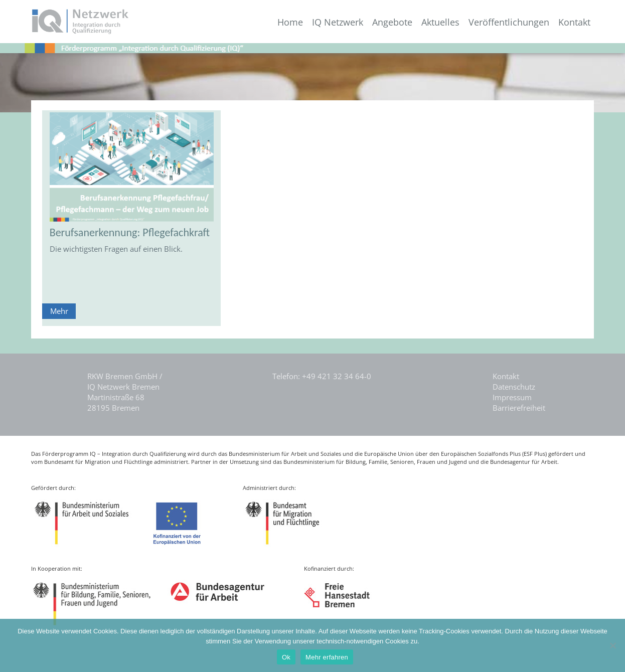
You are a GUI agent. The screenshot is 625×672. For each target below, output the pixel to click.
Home (290, 22)
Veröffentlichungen (509, 22)
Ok (286, 657)
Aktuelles (440, 22)
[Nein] (612, 645)
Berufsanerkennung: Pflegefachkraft (130, 232)
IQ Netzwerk (338, 22)
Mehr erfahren (327, 657)
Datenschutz (514, 387)
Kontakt (574, 22)
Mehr (59, 311)
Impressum (512, 397)
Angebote (392, 22)
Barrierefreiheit (519, 408)
